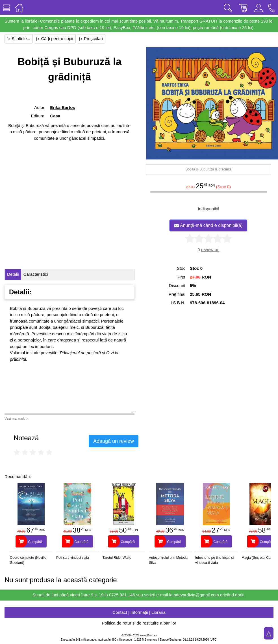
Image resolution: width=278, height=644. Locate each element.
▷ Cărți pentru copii (55, 39)
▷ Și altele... (19, 39)
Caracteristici (36, 274)
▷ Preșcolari (91, 39)
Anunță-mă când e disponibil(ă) (208, 225)
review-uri (210, 250)
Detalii (13, 274)
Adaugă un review (114, 441)
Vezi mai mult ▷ (16, 419)
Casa (55, 116)
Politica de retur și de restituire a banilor (139, 623)
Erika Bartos (62, 107)
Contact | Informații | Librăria (139, 612)
